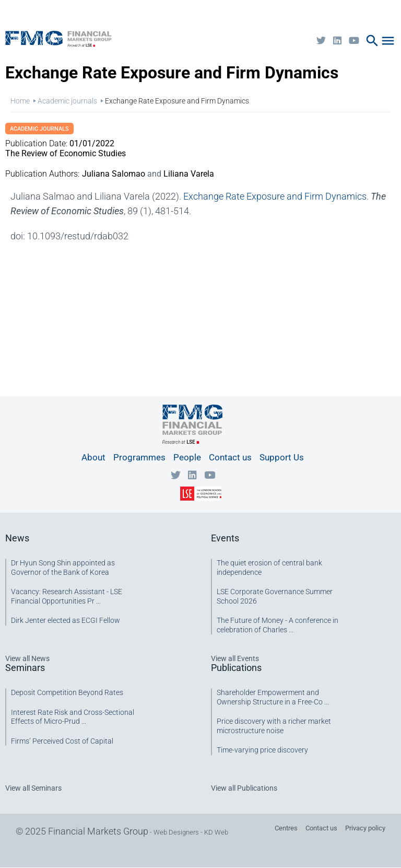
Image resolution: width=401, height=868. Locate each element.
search (372, 41)
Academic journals (67, 101)
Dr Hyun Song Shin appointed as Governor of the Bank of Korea (63, 568)
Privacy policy (365, 828)
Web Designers (176, 832)
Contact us (230, 457)
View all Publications (244, 788)
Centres (286, 828)
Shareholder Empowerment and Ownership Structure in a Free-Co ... (273, 697)
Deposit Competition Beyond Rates (67, 692)
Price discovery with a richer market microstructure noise (274, 726)
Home (20, 101)
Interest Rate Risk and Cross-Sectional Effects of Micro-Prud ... (73, 717)
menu (388, 41)
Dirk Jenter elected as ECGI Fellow (66, 620)
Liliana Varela (189, 174)
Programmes (139, 457)
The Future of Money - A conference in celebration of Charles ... (278, 625)
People (187, 457)
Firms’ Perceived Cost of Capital (62, 741)
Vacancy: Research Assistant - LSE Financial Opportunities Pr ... (67, 596)
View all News (27, 658)
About (93, 457)
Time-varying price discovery (262, 750)
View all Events (235, 658)
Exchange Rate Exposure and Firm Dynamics (275, 196)
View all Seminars (33, 788)
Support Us (282, 457)
